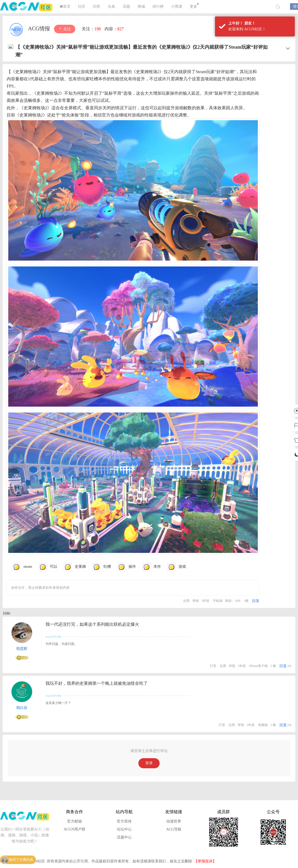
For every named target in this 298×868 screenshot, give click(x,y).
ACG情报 (40, 28)
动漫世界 (174, 821)
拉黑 (187, 601)
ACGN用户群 (74, 829)
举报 (196, 601)
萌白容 (22, 708)
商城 (141, 7)
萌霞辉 (22, 649)
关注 (65, 29)
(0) (289, 666)
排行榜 (158, 7)
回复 (256, 601)
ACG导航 (174, 829)
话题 (126, 7)
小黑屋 (177, 7)
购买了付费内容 (21, 860)
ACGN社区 (27, 7)
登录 (149, 763)
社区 (82, 7)
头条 (111, 7)
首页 (65, 7)
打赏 (213, 666)
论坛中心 (124, 829)
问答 (97, 7)
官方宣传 (124, 821)
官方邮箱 (74, 821)
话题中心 (124, 837)
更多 (194, 6)
